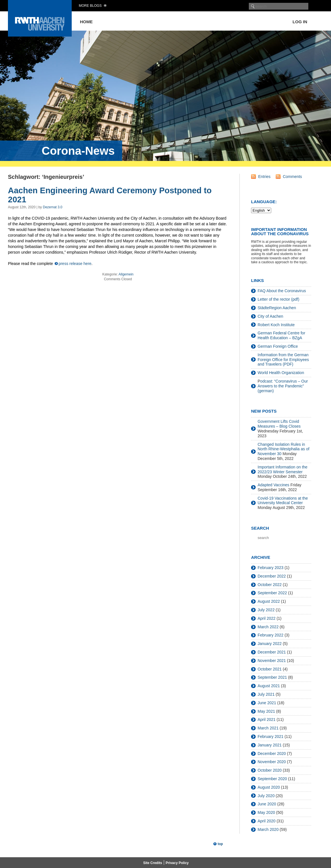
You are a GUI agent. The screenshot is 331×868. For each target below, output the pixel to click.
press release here (75, 264)
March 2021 (268, 728)
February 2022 (270, 635)
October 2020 (270, 770)
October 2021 (270, 669)
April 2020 (267, 821)
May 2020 (266, 812)
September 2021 (272, 677)
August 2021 (269, 686)
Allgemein (126, 274)
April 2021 (267, 720)
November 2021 (272, 661)
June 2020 (267, 804)
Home (86, 22)
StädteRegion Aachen (277, 308)
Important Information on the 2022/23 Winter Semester (283, 469)
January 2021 (270, 745)
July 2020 (266, 796)
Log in (300, 22)
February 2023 (270, 568)
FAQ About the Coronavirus (282, 291)
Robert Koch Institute (276, 325)
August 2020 (269, 787)
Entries (264, 177)
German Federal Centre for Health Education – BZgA (281, 335)
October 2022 (270, 585)
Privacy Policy (177, 863)
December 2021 (272, 652)
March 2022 (268, 627)
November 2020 (272, 762)
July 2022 (266, 610)
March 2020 (268, 829)
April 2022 (267, 618)
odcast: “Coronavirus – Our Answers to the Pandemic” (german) (283, 386)
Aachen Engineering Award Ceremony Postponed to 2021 (110, 195)
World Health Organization (281, 373)
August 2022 (269, 601)
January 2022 (270, 644)
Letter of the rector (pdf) (278, 299)
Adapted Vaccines (273, 485)
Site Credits (153, 863)
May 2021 (266, 711)
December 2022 (272, 576)
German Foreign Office (278, 346)
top (220, 844)
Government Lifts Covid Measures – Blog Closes (279, 424)
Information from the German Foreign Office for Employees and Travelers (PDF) (283, 360)
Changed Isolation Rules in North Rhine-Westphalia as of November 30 (284, 449)
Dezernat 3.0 (53, 207)
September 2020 (272, 779)
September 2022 (272, 593)
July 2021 (266, 694)
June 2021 (267, 703)
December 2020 (272, 754)
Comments (292, 177)
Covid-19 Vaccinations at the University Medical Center (283, 501)
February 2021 (270, 737)
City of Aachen (270, 316)
